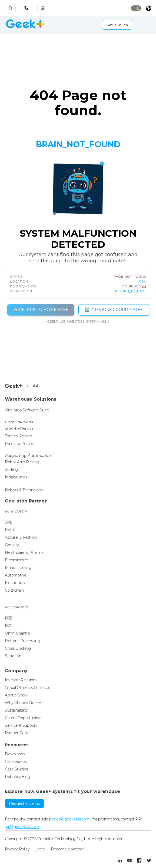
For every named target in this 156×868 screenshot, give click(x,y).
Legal (40, 849)
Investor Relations (21, 680)
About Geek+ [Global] (17, 695)
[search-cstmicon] (10, 8)
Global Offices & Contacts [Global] (27, 688)
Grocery (12, 545)
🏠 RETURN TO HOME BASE (41, 310)
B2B (9, 618)
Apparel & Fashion (21, 537)
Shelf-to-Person (19, 428)
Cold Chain (14, 590)
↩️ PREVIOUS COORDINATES (114, 310)
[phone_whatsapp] (44, 8)
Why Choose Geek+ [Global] (23, 703)
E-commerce (17, 560)
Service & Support (21, 725)
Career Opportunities (24, 718)
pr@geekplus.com (22, 827)
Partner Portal (17, 733)
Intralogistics (16, 477)
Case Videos (16, 762)
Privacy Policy (17, 849)
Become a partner (67, 849)
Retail (10, 530)
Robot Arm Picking (22, 462)
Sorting (11, 470)
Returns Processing (22, 641)
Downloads (15, 754)
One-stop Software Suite (27, 410)
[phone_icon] (27, 8)
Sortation (13, 656)
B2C (9, 626)
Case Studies (16, 769)
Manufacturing (18, 568)
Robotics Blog (18, 777)
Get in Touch (117, 25)
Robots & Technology (24, 490)
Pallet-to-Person (19, 444)
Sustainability (16, 710)
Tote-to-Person (18, 436)
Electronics (15, 583)
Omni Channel (18, 633)
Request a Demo (24, 803)
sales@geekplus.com (71, 819)
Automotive (16, 575)
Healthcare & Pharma (24, 552)
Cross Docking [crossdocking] (18, 648)
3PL (9, 522)
